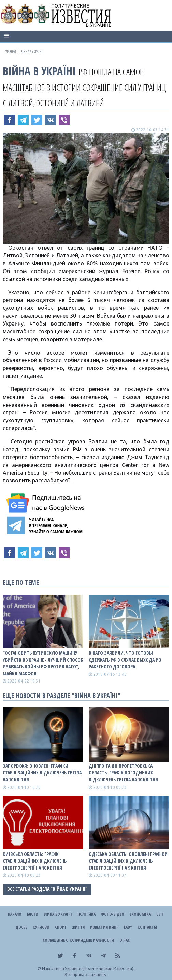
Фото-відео (113, 914)
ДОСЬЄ (21, 927)
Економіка (140, 914)
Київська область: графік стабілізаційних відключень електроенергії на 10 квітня (35, 861)
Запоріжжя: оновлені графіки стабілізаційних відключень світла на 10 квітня (42, 773)
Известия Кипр (104, 927)
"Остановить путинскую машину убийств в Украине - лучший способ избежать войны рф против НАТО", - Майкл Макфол (43, 663)
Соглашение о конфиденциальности (78, 940)
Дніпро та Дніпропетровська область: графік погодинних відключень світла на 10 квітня (123, 773)
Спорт (61, 927)
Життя (78, 927)
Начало (15, 914)
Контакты (147, 927)
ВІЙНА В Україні (39, 71)
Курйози (41, 927)
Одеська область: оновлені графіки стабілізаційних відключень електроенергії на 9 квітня (128, 861)
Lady (128, 927)
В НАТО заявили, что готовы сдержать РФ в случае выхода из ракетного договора (125, 660)
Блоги (33, 914)
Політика (87, 914)
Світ (160, 914)
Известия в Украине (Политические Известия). (88, 969)
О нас (125, 940)
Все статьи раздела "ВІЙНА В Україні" (47, 889)
